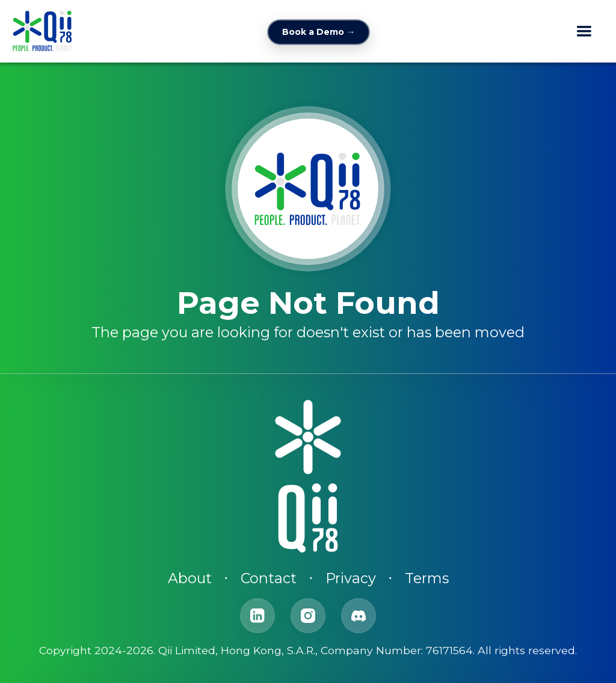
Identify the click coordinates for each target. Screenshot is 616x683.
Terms (427, 578)
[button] (584, 31)
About (190, 578)
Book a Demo (319, 32)
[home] (43, 31)
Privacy (351, 578)
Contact (269, 578)
